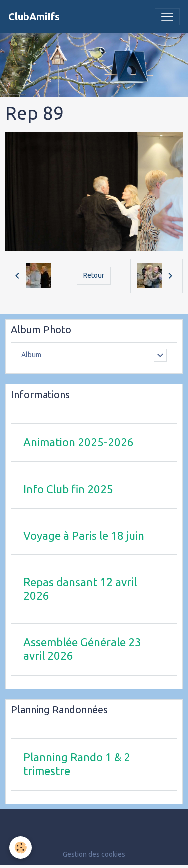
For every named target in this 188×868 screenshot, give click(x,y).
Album (31, 355)
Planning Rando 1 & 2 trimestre (77, 764)
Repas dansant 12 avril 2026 (80, 589)
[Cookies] (20, 848)
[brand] (34, 17)
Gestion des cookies (94, 854)
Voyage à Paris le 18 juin (84, 536)
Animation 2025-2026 (78, 442)
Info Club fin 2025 (68, 489)
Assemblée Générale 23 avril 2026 (82, 649)
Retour (94, 275)
